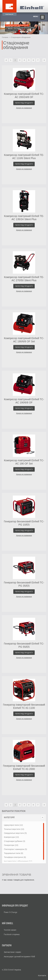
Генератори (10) (11, 845)
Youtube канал (10, 930)
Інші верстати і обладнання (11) (18, 861)
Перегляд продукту (24, 103)
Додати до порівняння (24, 108)
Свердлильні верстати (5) (15, 833)
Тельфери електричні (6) (15, 857)
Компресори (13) (11, 837)
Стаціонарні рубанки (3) (15, 841)
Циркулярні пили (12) (13, 825)
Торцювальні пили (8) (14, 853)
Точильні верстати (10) (14, 829)
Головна (5, 37)
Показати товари (12, 30)
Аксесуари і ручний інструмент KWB (19, 957)
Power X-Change (10, 912)
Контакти (42, 975)
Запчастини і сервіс (12, 952)
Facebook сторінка (12, 934)
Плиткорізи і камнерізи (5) (15, 849)
